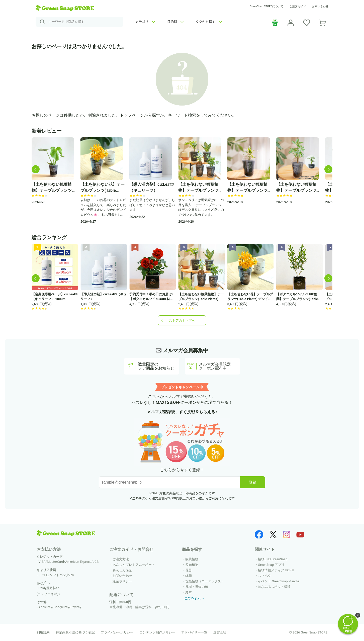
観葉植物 (192, 559)
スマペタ (264, 576)
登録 (253, 482)
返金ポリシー (122, 581)
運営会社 (220, 632)
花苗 (189, 570)
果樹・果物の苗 (197, 587)
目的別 (175, 22)
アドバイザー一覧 (194, 632)
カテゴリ (145, 22)
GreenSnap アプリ (271, 565)
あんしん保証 (122, 570)
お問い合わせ (320, 6)
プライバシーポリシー (117, 632)
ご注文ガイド (298, 6)
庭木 (189, 592)
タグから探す (209, 22)
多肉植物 (192, 565)
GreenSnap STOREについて (266, 6)
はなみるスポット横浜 (274, 587)
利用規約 (43, 632)
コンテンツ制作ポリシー (157, 632)
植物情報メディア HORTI (276, 570)
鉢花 (189, 576)
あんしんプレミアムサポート (134, 565)
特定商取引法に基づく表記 (75, 632)
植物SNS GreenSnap (273, 559)
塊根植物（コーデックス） (205, 581)
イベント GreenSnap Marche (279, 581)
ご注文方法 (121, 559)
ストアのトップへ (182, 320)
